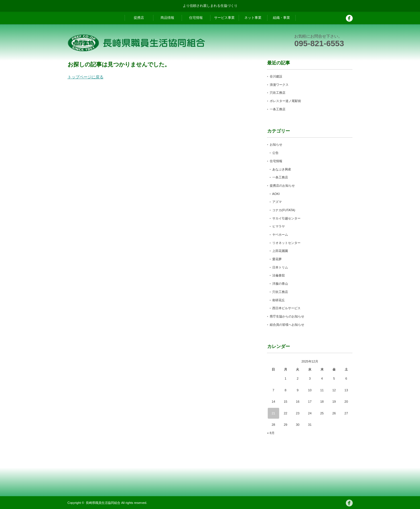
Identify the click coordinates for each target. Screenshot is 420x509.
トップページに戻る (86, 77)
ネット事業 (253, 18)
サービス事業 (224, 18)
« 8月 (271, 433)
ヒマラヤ (279, 226)
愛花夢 (277, 259)
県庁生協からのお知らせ (287, 316)
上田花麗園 (280, 251)
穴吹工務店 (278, 93)
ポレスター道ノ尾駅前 (285, 101)
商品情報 (167, 18)
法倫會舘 (279, 275)
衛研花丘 (279, 300)
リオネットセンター (286, 243)
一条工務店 (278, 109)
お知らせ (276, 144)
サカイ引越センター (286, 218)
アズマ (277, 202)
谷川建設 (276, 76)
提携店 (139, 18)
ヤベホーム (280, 235)
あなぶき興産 (282, 169)
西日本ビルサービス (286, 308)
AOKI (276, 194)
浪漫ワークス (279, 85)
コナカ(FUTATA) (284, 210)
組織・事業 (281, 18)
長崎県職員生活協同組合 (103, 503)
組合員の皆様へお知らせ (287, 325)
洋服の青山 (280, 284)
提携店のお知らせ (282, 186)
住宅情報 (196, 18)
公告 (275, 153)
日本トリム (280, 267)
